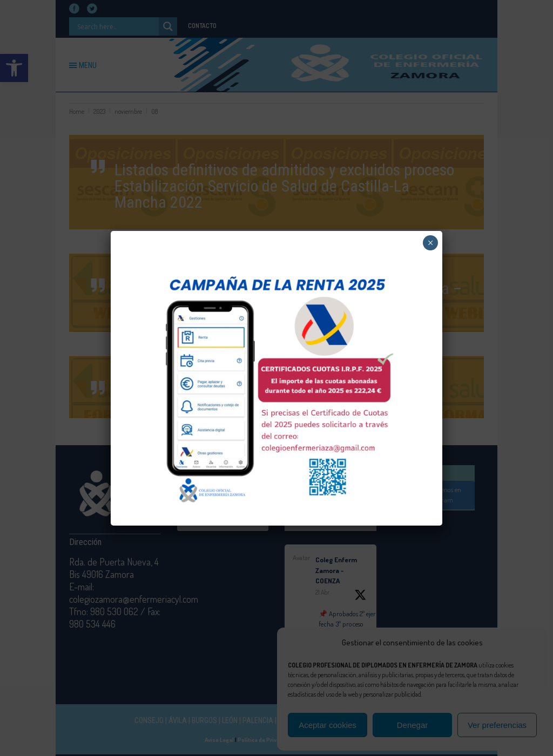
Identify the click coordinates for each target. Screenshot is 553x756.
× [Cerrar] (431, 243)
